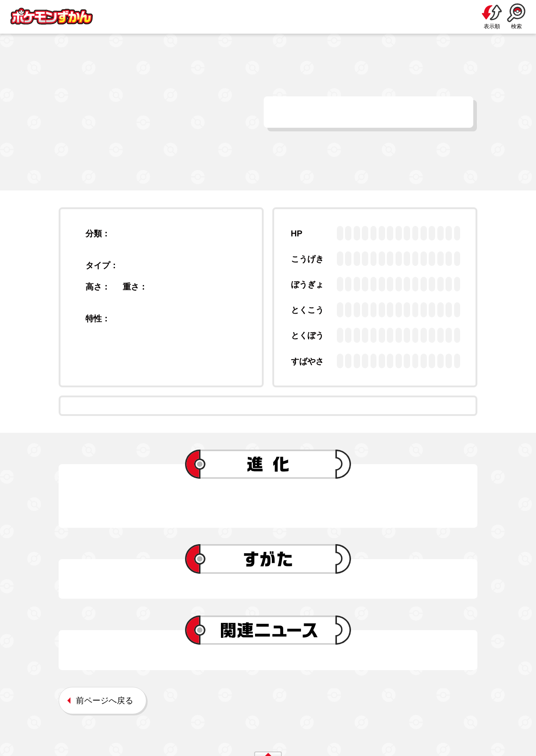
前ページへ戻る (105, 700)
